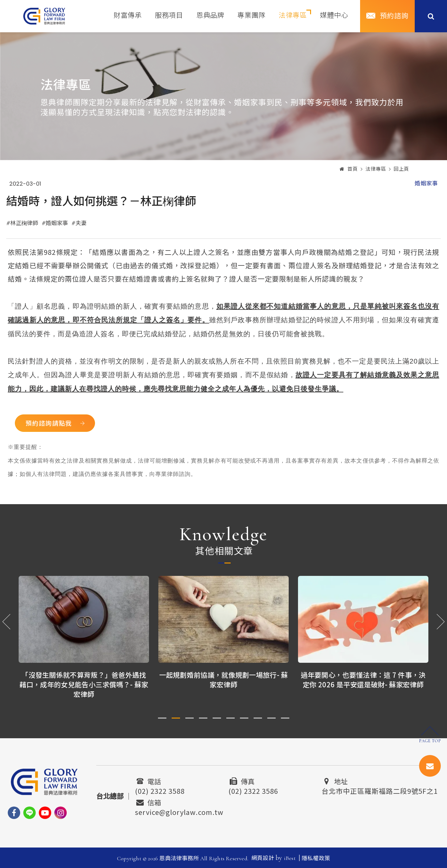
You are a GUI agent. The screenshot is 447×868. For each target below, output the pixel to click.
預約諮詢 (394, 16)
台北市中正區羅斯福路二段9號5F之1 (380, 790)
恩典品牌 (210, 16)
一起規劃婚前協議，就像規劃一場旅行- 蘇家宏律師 (224, 679)
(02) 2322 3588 (160, 790)
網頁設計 (263, 858)
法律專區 (293, 16)
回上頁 (401, 169)
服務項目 (169, 16)
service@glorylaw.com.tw (179, 811)
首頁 (349, 169)
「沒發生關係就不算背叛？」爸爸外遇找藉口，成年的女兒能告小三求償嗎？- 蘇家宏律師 (84, 684)
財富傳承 (128, 16)
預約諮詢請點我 (49, 423)
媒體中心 (334, 16)
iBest (290, 858)
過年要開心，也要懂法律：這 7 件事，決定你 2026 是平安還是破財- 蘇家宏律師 (363, 679)
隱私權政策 (316, 858)
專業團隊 (251, 16)
